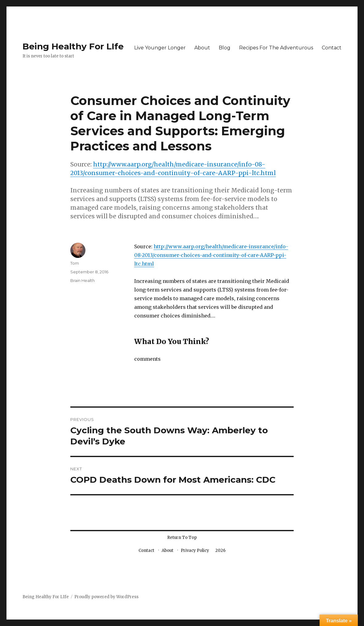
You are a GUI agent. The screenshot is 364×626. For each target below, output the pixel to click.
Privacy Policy (195, 550)
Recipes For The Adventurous (276, 48)
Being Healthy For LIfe (73, 46)
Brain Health (83, 280)
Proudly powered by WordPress (106, 597)
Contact (332, 48)
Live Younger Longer (160, 48)
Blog (225, 48)
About (202, 48)
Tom (75, 263)
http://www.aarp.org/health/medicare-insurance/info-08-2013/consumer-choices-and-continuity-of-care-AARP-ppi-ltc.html (211, 255)
